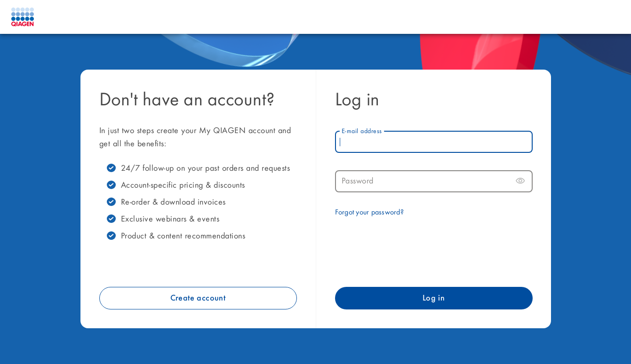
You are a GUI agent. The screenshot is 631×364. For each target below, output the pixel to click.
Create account (198, 298)
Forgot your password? (369, 213)
